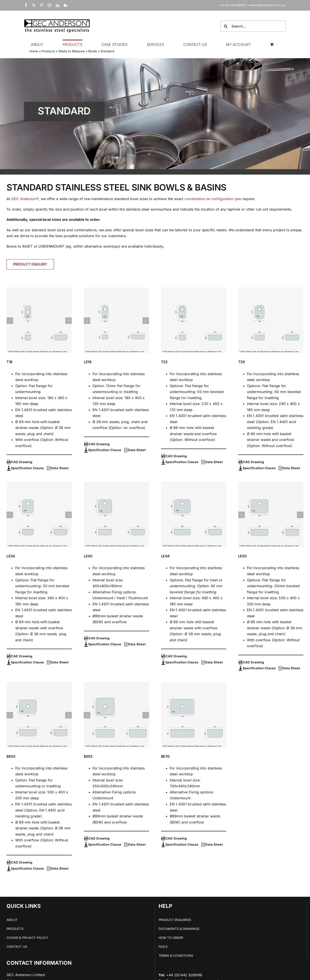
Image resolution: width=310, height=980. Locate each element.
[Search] (226, 26)
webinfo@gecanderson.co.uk (267, 5)
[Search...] (253, 26)
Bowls (93, 51)
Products (48, 51)
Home (34, 51)
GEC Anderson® (25, 199)
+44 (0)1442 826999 (184, 975)
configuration (223, 199)
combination (195, 199)
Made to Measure (72, 51)
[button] (10, 321)
